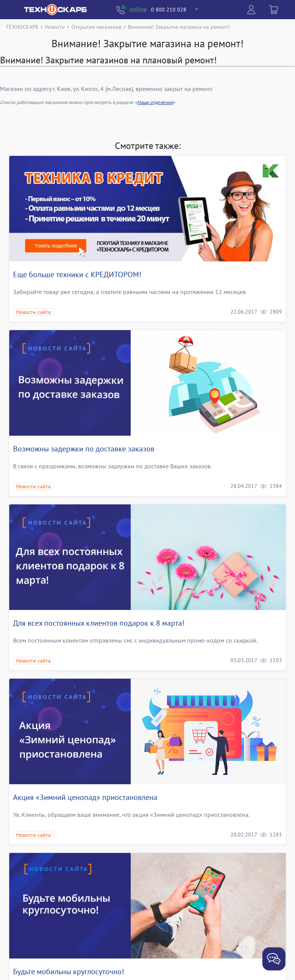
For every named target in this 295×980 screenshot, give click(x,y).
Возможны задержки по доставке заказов (84, 449)
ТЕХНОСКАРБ (22, 27)
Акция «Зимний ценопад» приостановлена (85, 797)
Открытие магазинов (96, 27)
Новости (55, 27)
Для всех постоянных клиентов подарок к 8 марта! (99, 623)
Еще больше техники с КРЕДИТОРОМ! (77, 274)
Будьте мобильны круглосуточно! (69, 972)
